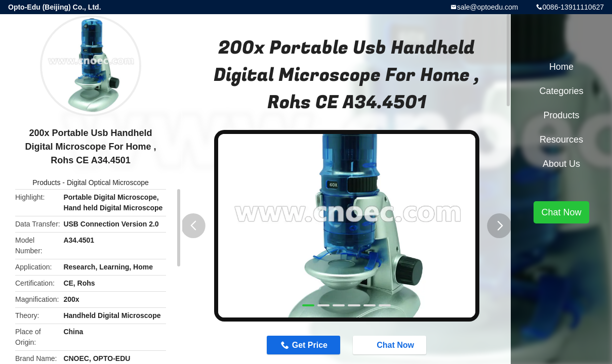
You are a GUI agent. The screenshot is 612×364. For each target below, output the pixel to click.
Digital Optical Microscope (108, 183)
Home (561, 67)
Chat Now (390, 345)
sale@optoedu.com (488, 7)
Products (46, 183)
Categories (561, 91)
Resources (561, 140)
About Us (561, 164)
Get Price (310, 345)
